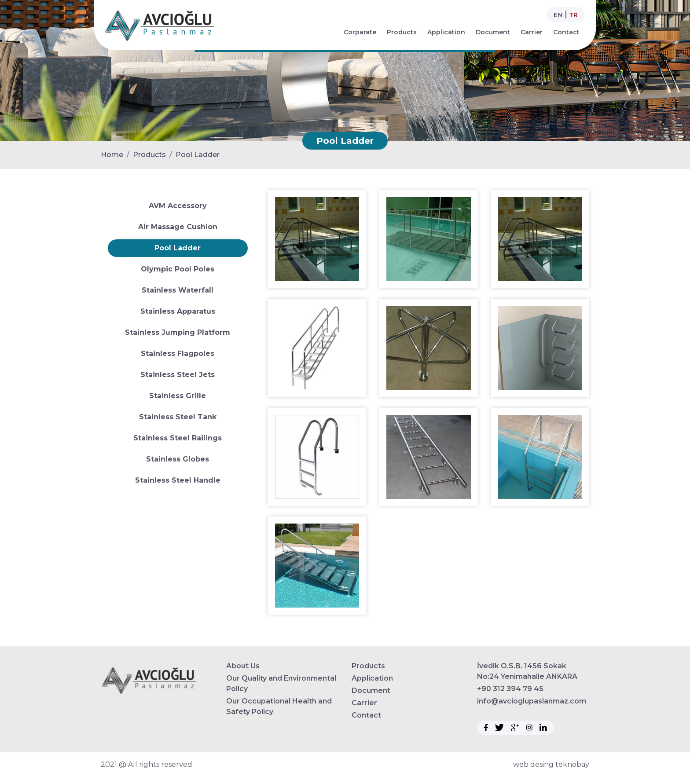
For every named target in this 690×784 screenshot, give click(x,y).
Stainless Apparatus (178, 311)
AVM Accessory (178, 206)
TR (573, 15)
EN (558, 15)
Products (402, 32)
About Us (243, 666)
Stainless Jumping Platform (178, 332)
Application (446, 32)
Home (112, 155)
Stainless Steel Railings (178, 438)
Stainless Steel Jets (178, 375)
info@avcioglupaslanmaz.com (532, 701)
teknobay (572, 764)
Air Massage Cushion (178, 227)
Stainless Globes (178, 459)
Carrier (532, 32)
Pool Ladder (198, 155)
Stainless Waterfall (178, 290)
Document (493, 32)
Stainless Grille (178, 396)
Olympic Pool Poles (178, 269)
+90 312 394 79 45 (510, 689)
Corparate (360, 32)
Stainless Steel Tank (178, 417)
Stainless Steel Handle (178, 480)
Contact (566, 32)
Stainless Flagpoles (178, 354)
